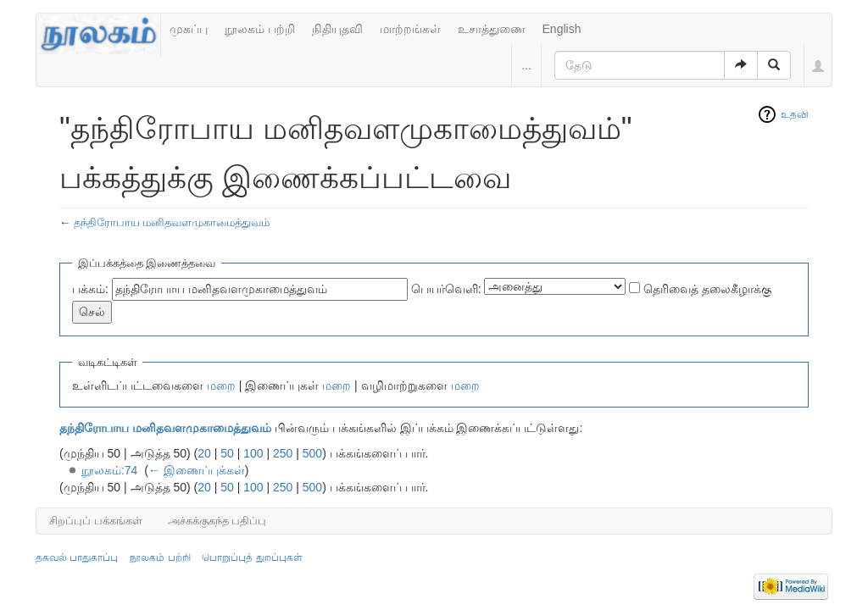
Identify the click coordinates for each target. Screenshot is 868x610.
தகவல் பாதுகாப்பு (77, 557)
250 (283, 453)
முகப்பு (189, 29)
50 (227, 453)
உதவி (795, 114)
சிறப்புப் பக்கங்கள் (96, 521)
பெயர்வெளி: (446, 289)
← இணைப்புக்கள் (197, 470)
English (562, 29)
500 (312, 453)
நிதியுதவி (337, 29)
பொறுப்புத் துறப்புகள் (252, 557)
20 (204, 453)
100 (253, 453)
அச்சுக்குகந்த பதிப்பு (217, 521)
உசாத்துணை (492, 29)
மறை (221, 385)
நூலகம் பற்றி (260, 29)
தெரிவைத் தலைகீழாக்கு (707, 289)
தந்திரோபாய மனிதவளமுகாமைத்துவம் (172, 222)
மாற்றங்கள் (410, 29)
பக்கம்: (90, 289)
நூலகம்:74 (109, 470)
